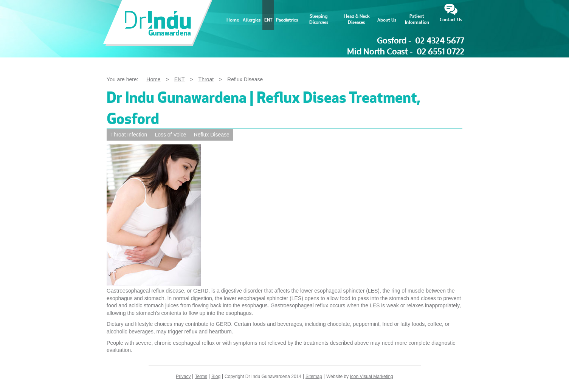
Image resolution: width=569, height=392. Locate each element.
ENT (268, 20)
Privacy (183, 377)
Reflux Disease (212, 135)
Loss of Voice (170, 135)
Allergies (252, 20)
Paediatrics (287, 20)
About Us (387, 20)
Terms (201, 377)
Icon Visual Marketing (371, 377)
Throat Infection (129, 135)
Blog (216, 377)
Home (233, 20)
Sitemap (314, 377)
